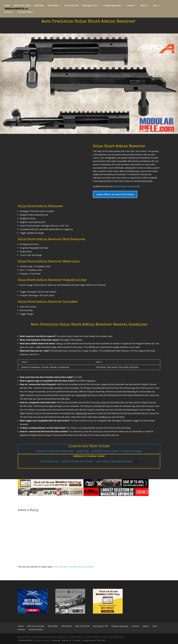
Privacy (77, 640)
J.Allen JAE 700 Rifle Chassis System (77, 461)
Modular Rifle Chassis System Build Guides (55, 451)
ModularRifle (26, 640)
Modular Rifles (83, 451)
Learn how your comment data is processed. (74, 567)
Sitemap (56, 640)
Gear (155, 6)
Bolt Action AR (72, 6)
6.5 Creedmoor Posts (50, 461)
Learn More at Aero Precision (115, 194)
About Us (67, 640)
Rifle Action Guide (22, 6)
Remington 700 (90, 6)
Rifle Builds (53, 6)
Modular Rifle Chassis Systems (105, 451)
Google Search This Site (94, 640)
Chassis (130, 6)
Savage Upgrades (112, 6)
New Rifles (39, 6)
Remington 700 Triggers (131, 451)
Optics (143, 6)
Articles (8, 12)
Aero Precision (120, 186)
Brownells (135, 186)
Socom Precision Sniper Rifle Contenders (114, 461)
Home (7, 6)
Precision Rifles (25, 12)
